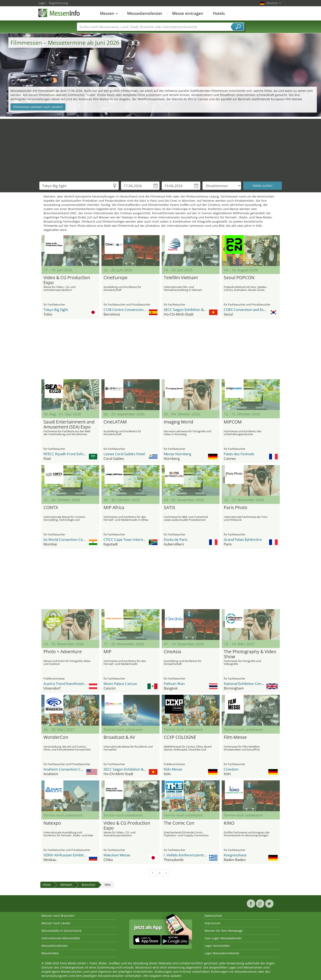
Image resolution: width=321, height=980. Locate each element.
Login (42, 3)
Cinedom (231, 769)
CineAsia (172, 652)
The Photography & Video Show (250, 654)
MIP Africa (114, 508)
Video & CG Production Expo (67, 280)
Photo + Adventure (63, 652)
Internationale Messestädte (61, 938)
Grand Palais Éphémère (243, 539)
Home (47, 885)
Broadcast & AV (119, 737)
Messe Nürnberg (177, 454)
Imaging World (178, 422)
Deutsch (274, 3)
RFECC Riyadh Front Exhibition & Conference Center (86, 454)
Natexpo (52, 823)
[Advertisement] (161, 148)
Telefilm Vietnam (181, 278)
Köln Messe (173, 769)
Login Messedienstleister (222, 953)
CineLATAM (115, 422)
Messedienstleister (145, 13)
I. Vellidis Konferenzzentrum (187, 855)
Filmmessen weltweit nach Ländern (38, 107)
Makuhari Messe (117, 855)
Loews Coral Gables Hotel (124, 454)
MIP (107, 652)
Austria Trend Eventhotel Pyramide (72, 684)
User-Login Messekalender (223, 938)
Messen (109, 13)
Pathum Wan (174, 684)
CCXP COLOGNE (180, 737)
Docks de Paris (176, 539)
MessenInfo (59, 13)
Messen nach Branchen (58, 916)
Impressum (212, 923)
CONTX (51, 508)
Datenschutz (213, 916)
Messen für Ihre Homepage (224, 931)
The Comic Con (179, 823)
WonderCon (56, 737)
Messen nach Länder (56, 923)
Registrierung (58, 3)
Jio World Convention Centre (67, 539)
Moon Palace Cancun (120, 684)
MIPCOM (233, 422)
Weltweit (66, 885)
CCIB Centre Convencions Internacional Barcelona (144, 310)
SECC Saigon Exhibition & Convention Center (200, 310)
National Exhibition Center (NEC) (250, 684)
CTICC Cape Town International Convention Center (145, 539)
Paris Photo (236, 508)
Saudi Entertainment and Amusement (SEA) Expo (69, 425)
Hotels (219, 13)
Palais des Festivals (239, 454)
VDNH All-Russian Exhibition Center (72, 855)
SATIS (169, 508)
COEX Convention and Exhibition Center (256, 310)
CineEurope (116, 278)
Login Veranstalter (217, 946)
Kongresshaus (235, 855)
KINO (229, 823)
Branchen (89, 885)
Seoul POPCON (239, 278)
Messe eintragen (188, 13)
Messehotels (50, 953)
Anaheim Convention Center (67, 769)
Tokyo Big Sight (56, 310)
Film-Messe (235, 737)
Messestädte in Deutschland (61, 931)
